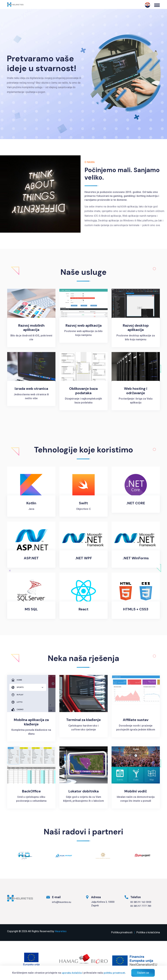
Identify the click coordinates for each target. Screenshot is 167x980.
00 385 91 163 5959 (141, 902)
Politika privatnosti (122, 932)
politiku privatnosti (114, 973)
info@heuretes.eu (62, 902)
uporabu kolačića (72, 973)
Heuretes (61, 931)
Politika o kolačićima (148, 932)
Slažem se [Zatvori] (143, 973)
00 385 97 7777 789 (141, 906)
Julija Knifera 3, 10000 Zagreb (103, 904)
